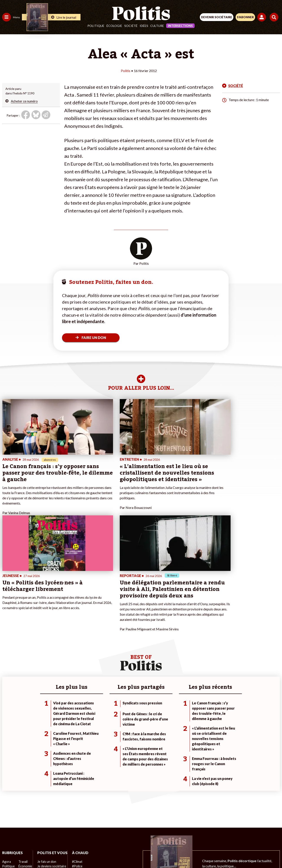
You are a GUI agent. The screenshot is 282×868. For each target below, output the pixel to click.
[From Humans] (138, 853)
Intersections (180, 26)
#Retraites (78, 780)
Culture (157, 26)
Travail (23, 766)
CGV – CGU (142, 838)
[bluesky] (98, 853)
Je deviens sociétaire (51, 775)
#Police (76, 771)
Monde (7, 793)
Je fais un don (46, 771)
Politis (126, 71)
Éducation (25, 775)
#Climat (76, 766)
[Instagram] (125, 853)
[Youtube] (111, 853)
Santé (22, 780)
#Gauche (77, 775)
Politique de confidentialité (176, 838)
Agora (6, 766)
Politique (96, 26)
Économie (25, 771)
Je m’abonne (45, 780)
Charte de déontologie (111, 838)
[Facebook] (84, 853)
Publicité (209, 838)
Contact (51, 838)
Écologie (114, 26)
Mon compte (45, 798)
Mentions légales (76, 838)
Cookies (227, 838)
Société (131, 26)
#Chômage (78, 784)
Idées (144, 26)
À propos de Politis (49, 793)
